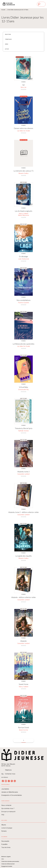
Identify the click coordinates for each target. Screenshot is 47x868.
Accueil (3, 10)
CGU (3, 859)
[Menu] (41, 4)
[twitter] (12, 781)
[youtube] (6, 781)
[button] (9, 34)
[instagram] (9, 781)
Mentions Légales (6, 857)
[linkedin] (15, 781)
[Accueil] (9, 4)
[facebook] (3, 781)
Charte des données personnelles (10, 861)
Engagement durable (7, 866)
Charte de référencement (8, 864)
